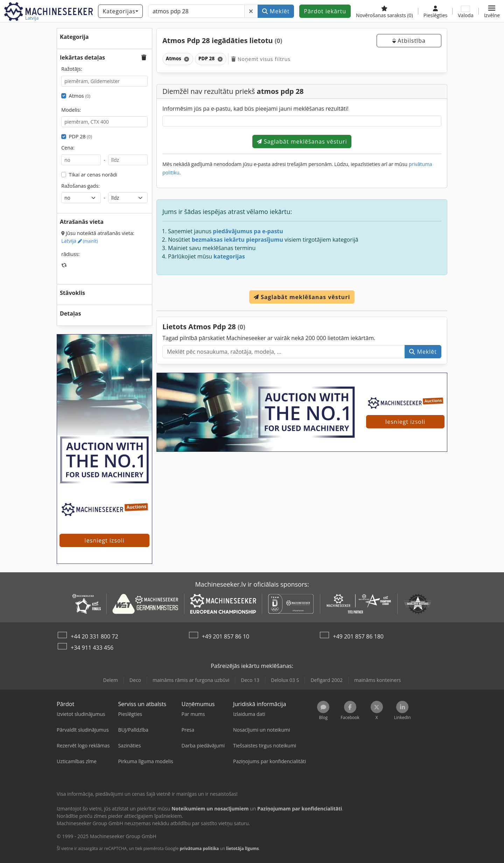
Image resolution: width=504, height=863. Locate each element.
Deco (135, 680)
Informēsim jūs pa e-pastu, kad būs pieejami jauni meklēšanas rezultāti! (255, 109)
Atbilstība (409, 41)
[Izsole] (104, 440)
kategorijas (229, 256)
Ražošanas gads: (80, 186)
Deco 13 (250, 680)
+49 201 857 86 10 (226, 636)
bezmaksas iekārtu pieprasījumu (237, 240)
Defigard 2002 (327, 680)
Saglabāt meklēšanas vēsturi (302, 141)
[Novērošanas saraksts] (384, 11)
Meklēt (276, 11)
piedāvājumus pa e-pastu (248, 231)
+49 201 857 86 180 (358, 636)
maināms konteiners (378, 680)
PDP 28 (80, 136)
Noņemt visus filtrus (261, 59)
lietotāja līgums (242, 848)
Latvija (80, 241)
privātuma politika (199, 848)
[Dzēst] (251, 11)
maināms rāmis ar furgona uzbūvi (191, 680)
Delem (110, 680)
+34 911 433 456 (92, 648)
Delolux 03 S (285, 680)
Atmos (80, 96)
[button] (492, 11)
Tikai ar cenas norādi (93, 175)
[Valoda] (465, 11)
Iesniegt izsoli (405, 422)
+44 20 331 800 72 (94, 636)
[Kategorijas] (120, 11)
